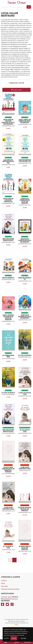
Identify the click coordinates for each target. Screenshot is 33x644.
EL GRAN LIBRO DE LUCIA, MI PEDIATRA (25, 548)
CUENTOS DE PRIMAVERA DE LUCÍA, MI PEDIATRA (25, 201)
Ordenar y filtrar (17, 90)
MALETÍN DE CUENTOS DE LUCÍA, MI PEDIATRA (25, 240)
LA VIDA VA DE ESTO (25, 355)
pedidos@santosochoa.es (10, 599)
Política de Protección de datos (10, 589)
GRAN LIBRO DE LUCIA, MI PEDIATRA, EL (8, 200)
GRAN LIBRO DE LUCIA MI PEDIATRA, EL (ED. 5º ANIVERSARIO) (8, 122)
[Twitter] (7, 604)
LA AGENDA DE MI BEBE (8, 356)
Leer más (23, 638)
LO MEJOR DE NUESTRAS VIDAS (25, 468)
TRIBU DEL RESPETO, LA (25, 278)
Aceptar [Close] (14, 638)
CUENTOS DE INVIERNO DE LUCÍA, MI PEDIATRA (25, 316)
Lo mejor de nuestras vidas (25, 393)
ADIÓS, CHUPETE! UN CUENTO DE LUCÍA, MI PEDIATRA (8, 317)
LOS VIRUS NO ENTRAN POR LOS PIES (8, 161)
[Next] (23, 560)
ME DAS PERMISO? (8, 278)
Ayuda (3, 583)
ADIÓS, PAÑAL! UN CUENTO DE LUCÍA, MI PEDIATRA (25, 121)
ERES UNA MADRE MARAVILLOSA (8, 240)
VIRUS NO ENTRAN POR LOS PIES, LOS (25, 161)
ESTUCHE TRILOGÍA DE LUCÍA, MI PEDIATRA (25, 509)
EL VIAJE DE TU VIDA (25, 431)
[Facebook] (3, 604)
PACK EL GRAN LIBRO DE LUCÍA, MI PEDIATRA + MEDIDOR (8, 469)
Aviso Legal (4, 586)
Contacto (4, 580)
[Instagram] (12, 604)
